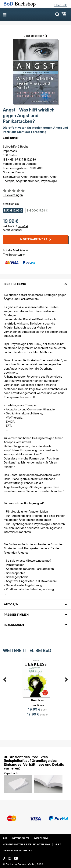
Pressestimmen (16, 615)
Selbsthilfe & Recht (15, 147)
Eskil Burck (11, 138)
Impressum (41, 838)
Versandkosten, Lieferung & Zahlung (26, 844)
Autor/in (11, 604)
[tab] (35, 282)
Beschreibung (15, 284)
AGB (5, 838)
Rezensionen (14, 625)
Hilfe (58, 844)
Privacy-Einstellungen (18, 851)
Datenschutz (21, 838)
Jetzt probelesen (34, 36)
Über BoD (61, 5)
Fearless (38, 700)
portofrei (23, 226)
